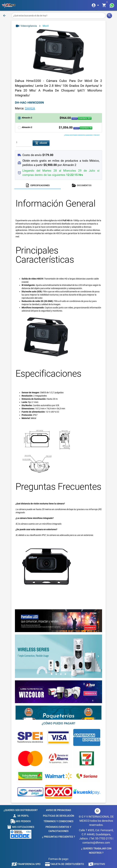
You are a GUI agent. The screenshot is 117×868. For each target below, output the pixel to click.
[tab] (38, 185)
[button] (58, 118)
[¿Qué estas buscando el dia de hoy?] (59, 16)
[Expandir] (96, 5)
